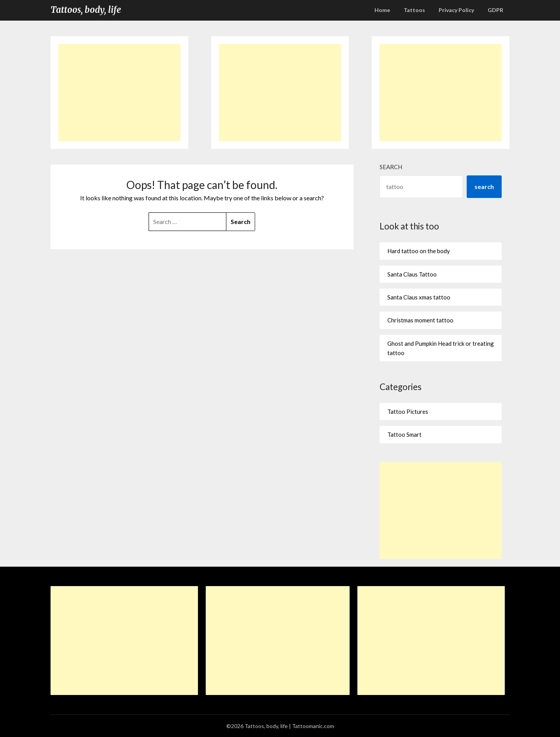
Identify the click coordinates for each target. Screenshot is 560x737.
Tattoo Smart (404, 434)
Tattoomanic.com (313, 726)
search (484, 186)
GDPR (495, 10)
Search (391, 167)
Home (382, 10)
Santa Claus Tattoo (412, 274)
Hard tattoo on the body (419, 251)
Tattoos (414, 10)
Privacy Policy (456, 10)
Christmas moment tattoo (420, 320)
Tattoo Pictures (408, 411)
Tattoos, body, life (86, 10)
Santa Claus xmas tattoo (419, 297)
